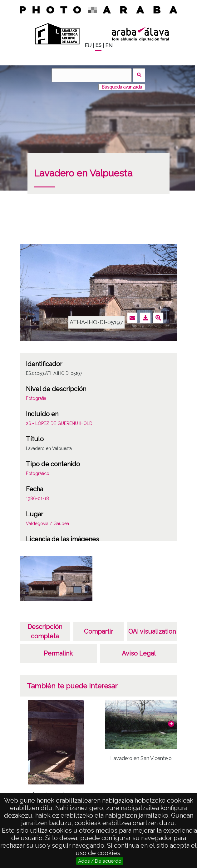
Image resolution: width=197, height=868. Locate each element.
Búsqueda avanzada (122, 87)
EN (109, 46)
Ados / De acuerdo (100, 861)
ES (98, 45)
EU (88, 46)
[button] (171, 724)
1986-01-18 (37, 498)
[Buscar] (91, 75)
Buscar (139, 75)
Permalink (58, 653)
